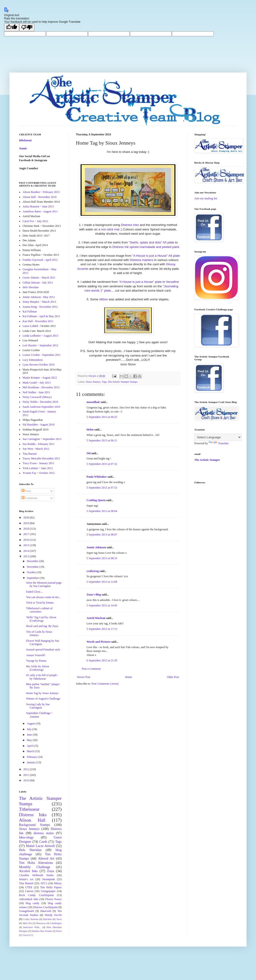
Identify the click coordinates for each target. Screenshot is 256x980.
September (33, 578)
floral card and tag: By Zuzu (42, 626)
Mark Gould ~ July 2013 (37, 383)
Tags (104, 382)
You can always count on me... (43, 597)
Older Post (173, 677)
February (32, 757)
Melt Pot (27, 923)
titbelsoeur (25, 140)
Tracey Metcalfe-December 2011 (41, 458)
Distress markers (142, 260)
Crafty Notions (31, 919)
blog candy (32, 903)
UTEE (29, 887)
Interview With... (32, 927)
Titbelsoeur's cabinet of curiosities (39, 610)
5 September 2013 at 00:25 (102, 417)
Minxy (58, 883)
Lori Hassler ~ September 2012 (40, 345)
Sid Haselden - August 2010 (39, 425)
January (32, 762)
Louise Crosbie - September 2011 (42, 355)
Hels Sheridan (31, 287)
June (30, 735)
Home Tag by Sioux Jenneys (42, 693)
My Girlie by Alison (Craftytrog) (38, 668)
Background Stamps (34, 825)
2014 (27, 551)
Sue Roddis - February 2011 (39, 444)
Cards (43, 842)
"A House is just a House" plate (140, 282)
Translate (219, 443)
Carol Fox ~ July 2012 (35, 221)
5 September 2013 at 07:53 (102, 488)
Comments (30, 498)
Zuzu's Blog (94, 595)
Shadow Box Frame (42, 931)
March (31, 751)
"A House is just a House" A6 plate (156, 256)
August (31, 724)
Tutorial (26, 935)
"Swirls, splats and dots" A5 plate (151, 242)
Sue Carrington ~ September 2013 (42, 439)
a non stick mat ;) (110, 229)
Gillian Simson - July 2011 (38, 283)
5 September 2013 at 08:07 (102, 535)
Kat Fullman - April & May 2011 (41, 316)
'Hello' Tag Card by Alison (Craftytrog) (41, 619)
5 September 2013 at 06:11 (102, 440)
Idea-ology (26, 837)
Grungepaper (48, 891)
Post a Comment (91, 669)
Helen (90, 430)
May (30, 740)
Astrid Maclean (96, 618)
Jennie (23, 148)
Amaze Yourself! (36, 655)
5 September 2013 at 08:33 (102, 558)
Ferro (59, 931)
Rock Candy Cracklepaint (36, 895)
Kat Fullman (30, 311)
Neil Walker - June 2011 (36, 392)
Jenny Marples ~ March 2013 (39, 302)
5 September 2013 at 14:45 (102, 605)
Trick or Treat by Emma (40, 603)
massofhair (93, 402)
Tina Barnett (30, 454)
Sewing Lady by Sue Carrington (38, 706)
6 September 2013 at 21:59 (102, 660)
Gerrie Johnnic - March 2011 (39, 278)
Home (129, 677)
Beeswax (41, 923)
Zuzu (51, 871)
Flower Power (53, 899)
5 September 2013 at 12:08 (102, 582)
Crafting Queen (96, 500)
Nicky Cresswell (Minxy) (37, 397)
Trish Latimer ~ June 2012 (38, 468)
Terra (59, 919)
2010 (27, 780)
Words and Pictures (98, 642)
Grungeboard (26, 911)
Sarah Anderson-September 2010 (41, 407)
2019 (27, 523)
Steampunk (49, 879)
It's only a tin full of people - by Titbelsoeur (42, 677)
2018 (27, 529)
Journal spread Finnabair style (43, 650)
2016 (27, 540)
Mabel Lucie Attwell (40, 846)
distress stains (44, 833)
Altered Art (46, 858)
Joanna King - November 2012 (40, 307)
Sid (89, 453)
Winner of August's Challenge (43, 699)
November (33, 567)
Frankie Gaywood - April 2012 (40, 260)
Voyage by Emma (36, 661)
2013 (27, 556)
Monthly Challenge (35, 867)
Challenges (56, 923)
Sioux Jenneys (93, 382)
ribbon (103, 299)
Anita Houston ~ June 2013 (38, 206)
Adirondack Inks (29, 899)
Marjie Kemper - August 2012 (40, 378)
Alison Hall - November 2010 (39, 197)
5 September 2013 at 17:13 (102, 629)
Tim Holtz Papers (51, 887)
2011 (27, 775)
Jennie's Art (26, 879)
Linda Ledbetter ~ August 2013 (40, 336)
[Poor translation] (27, 27)
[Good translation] (12, 27)
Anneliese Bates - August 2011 (40, 211)
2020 (27, 517)
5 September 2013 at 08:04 (102, 511)
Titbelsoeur (29, 809)
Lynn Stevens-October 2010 (39, 365)
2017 (27, 534)
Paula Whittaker (97, 477)
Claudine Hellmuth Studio (36, 875)
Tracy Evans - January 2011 (38, 463)
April (30, 746)
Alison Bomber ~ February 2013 (41, 192)
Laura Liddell (30, 326)
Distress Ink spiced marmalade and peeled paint (146, 247)
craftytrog (93, 571)
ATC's (44, 883)
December (33, 561)
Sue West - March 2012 (36, 449)
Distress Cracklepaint (45, 907)
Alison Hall (32, 820)
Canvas (29, 891)
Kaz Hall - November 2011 (38, 321)
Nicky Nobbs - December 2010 (40, 402)
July (30, 729)
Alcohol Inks (28, 871)
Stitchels (47, 919)
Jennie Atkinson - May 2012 (39, 297)
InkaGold (46, 911)
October (32, 572)
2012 (27, 769)
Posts (26, 491)
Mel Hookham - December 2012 (41, 387)
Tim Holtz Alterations (36, 863)
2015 (27, 545)
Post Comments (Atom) (105, 684)
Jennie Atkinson (96, 547)
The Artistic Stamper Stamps (123, 382)
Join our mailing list (206, 198)
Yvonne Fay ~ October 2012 (39, 473)
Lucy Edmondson (33, 360)
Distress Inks (130, 225)
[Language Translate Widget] (218, 437)
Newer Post (84, 677)
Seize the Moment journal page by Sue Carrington (44, 584)
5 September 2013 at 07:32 (102, 464)
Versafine (172, 282)
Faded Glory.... (35, 592)
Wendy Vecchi (53, 915)
